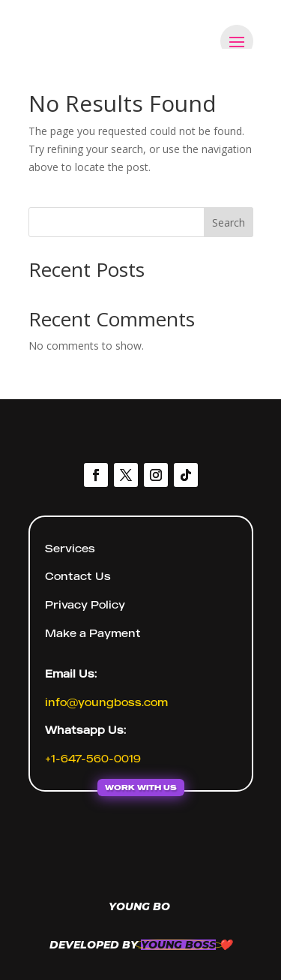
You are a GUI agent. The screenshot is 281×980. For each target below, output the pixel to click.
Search (229, 222)
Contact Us (78, 576)
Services (70, 548)
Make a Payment (93, 633)
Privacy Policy (85, 604)
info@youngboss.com (106, 702)
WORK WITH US (141, 787)
